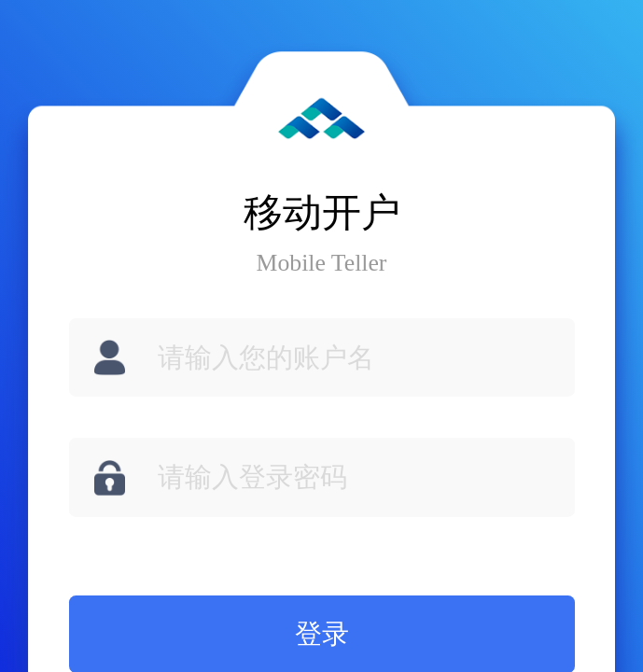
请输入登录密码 (252, 477)
